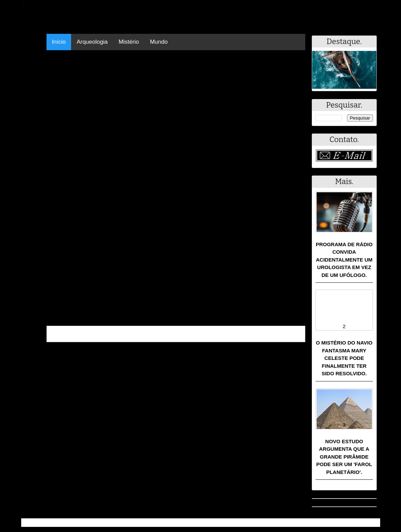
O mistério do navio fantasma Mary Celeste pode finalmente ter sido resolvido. (344, 358)
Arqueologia (92, 42)
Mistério (129, 42)
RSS (371, 523)
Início (59, 42)
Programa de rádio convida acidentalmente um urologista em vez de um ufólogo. (344, 260)
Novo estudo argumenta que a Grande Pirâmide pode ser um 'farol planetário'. (344, 457)
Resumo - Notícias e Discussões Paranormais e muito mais (97, 523)
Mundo (159, 42)
